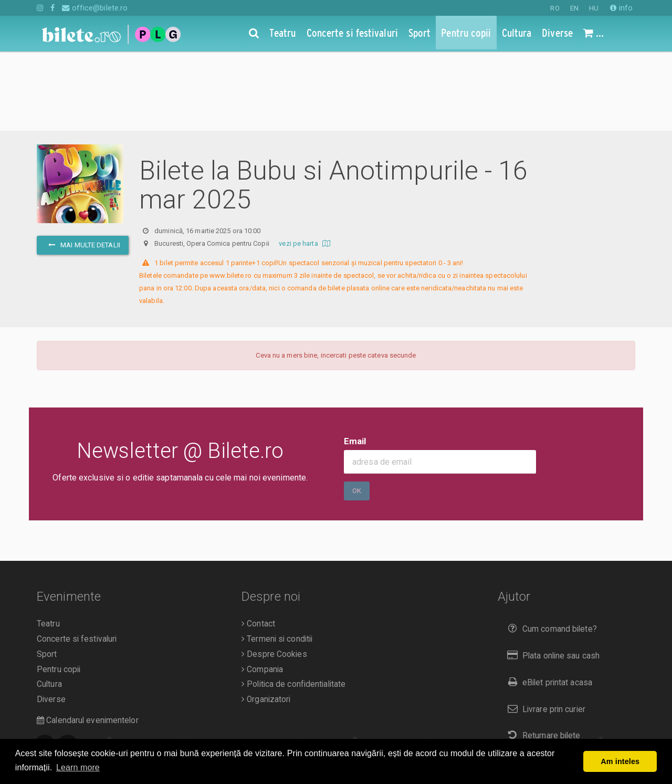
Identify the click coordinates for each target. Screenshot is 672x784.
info (621, 8)
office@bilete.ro (95, 8)
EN (574, 8)
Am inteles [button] (620, 761)
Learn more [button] (78, 767)
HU (594, 8)
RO (555, 8)
